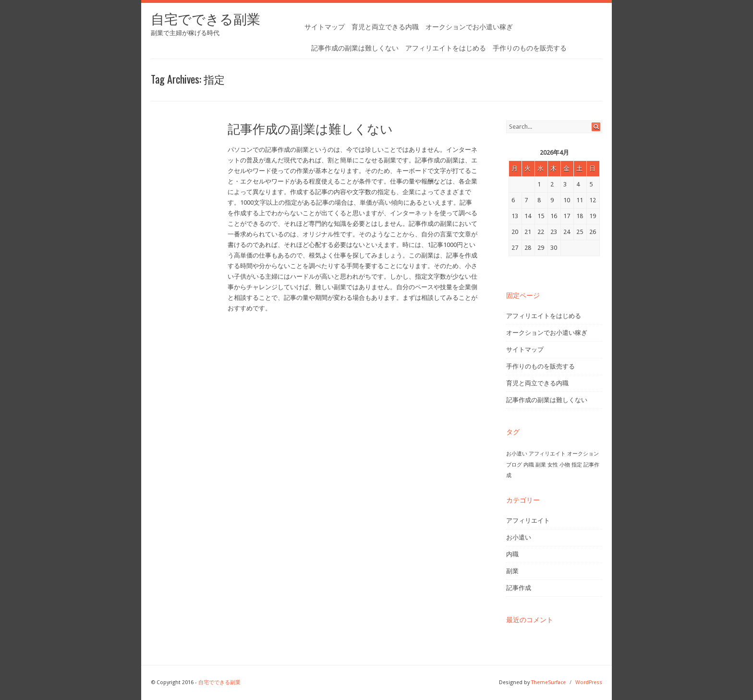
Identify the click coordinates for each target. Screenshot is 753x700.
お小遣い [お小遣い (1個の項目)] (517, 454)
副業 (512, 571)
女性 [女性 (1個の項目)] (553, 465)
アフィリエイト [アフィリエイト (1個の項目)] (547, 454)
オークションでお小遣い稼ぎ (469, 27)
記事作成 (519, 588)
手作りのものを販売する (530, 48)
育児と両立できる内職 (385, 27)
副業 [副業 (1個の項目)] (541, 465)
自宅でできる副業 (206, 19)
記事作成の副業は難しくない (355, 48)
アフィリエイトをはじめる (446, 48)
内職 (512, 554)
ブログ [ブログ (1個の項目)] (514, 465)
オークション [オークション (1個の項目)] (583, 454)
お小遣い (519, 537)
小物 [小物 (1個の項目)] (565, 465)
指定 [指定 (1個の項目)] (577, 465)
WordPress (589, 682)
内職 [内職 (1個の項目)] (529, 465)
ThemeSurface (548, 682)
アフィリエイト (528, 521)
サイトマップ (325, 27)
